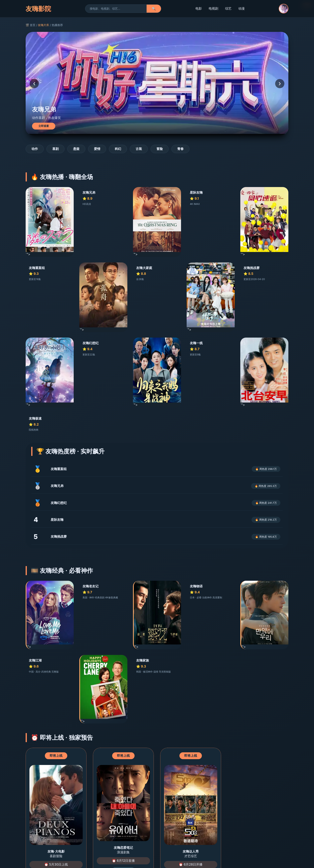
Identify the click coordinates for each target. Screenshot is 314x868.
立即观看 (44, 126)
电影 (199, 8)
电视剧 (213, 8)
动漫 (242, 8)
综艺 (228, 8)
